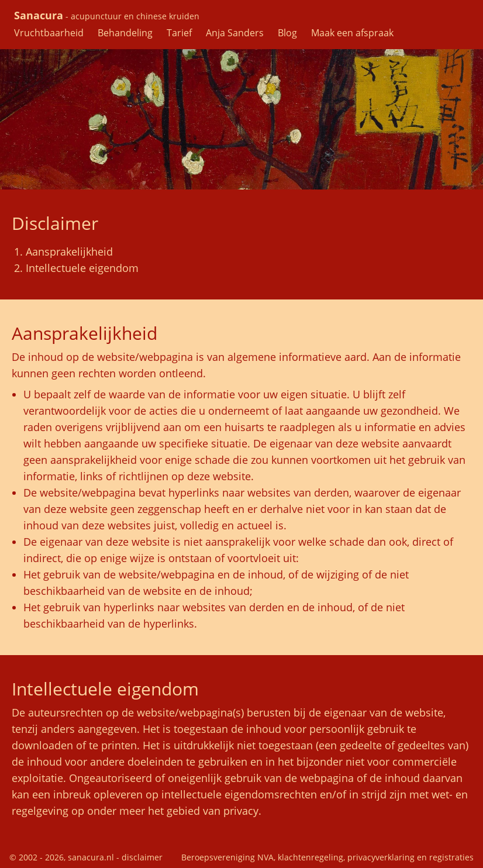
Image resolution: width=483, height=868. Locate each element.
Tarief (179, 33)
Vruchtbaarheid (49, 33)
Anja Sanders (235, 33)
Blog (287, 33)
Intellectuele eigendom (82, 268)
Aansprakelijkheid (69, 252)
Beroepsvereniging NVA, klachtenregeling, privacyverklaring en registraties (327, 857)
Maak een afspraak (352, 33)
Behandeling (125, 33)
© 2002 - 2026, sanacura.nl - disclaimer (86, 857)
